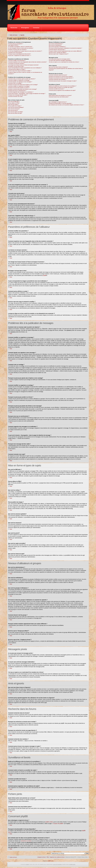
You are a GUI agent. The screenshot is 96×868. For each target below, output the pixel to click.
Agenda (22, 35)
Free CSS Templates (57, 864)
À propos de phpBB (58, 824)
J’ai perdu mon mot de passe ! (15, 53)
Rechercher (14, 28)
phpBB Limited (49, 822)
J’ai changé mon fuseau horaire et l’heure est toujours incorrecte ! (23, 65)
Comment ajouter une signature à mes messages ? (20, 82)
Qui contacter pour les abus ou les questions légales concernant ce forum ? (66, 105)
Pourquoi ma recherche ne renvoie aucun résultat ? (61, 77)
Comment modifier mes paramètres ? (17, 60)
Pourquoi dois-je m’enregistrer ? (16, 44)
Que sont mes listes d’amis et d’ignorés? (58, 67)
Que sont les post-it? (13, 110)
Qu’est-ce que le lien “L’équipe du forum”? (59, 54)
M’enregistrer (25, 28)
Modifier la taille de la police (86, 35)
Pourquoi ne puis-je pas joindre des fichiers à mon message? (22, 89)
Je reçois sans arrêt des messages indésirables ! (60, 60)
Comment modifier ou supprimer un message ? (19, 80)
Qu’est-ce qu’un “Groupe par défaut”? (58, 53)
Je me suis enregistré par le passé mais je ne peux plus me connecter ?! (25, 51)
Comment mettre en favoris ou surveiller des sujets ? (61, 87)
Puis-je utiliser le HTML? (14, 103)
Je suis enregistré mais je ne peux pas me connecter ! (21, 48)
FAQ (48, 857)
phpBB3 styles (72, 864)
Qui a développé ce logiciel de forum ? (58, 102)
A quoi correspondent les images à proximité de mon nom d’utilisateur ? (25, 68)
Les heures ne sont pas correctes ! (16, 63)
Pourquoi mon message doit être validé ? (18, 95)
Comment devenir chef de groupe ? (57, 50)
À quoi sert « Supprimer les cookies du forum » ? (20, 55)
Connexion (36, 28)
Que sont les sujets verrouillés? (16, 112)
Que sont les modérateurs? (55, 45)
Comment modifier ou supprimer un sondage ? (19, 86)
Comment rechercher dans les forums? (58, 75)
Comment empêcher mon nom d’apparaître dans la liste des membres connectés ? (28, 62)
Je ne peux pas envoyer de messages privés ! (60, 59)
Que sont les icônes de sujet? (15, 113)
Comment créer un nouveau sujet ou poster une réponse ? (22, 79)
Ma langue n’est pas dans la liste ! (16, 66)
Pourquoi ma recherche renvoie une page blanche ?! (61, 78)
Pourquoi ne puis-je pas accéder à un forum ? (19, 88)
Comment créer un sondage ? (15, 83)
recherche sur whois (26, 841)
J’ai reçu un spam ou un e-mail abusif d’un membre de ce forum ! (64, 62)
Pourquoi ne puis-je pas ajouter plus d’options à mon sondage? (23, 85)
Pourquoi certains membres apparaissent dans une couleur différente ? (65, 51)
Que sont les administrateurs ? (56, 44)
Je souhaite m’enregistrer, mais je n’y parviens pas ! (20, 47)
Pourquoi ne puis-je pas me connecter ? (17, 50)
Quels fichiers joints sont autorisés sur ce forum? (60, 95)
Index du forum (14, 35)
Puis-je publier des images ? (15, 106)
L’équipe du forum (41, 857)
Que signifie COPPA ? (13, 45)
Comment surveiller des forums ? (56, 89)
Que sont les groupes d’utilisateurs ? (57, 47)
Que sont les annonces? (14, 109)
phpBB (45, 275)
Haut (11, 132)
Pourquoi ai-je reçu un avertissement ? (17, 91)
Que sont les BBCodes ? (14, 101)
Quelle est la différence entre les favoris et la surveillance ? (63, 86)
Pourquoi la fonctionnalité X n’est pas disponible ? (60, 103)
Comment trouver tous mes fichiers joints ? (59, 97)
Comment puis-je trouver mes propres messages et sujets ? (63, 81)
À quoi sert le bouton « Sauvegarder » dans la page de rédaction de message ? (27, 94)
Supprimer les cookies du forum (57, 857)
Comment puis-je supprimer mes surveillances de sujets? (62, 90)
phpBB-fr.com (50, 861)
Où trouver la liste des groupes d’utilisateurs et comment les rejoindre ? (65, 48)
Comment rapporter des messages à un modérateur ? (21, 92)
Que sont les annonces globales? (16, 107)
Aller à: (49, 853)
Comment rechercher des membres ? (58, 79)
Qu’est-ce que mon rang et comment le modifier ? (20, 71)
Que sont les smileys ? (13, 104)
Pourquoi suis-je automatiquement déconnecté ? (19, 54)
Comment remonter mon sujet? (15, 96)
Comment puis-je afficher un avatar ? (17, 69)
